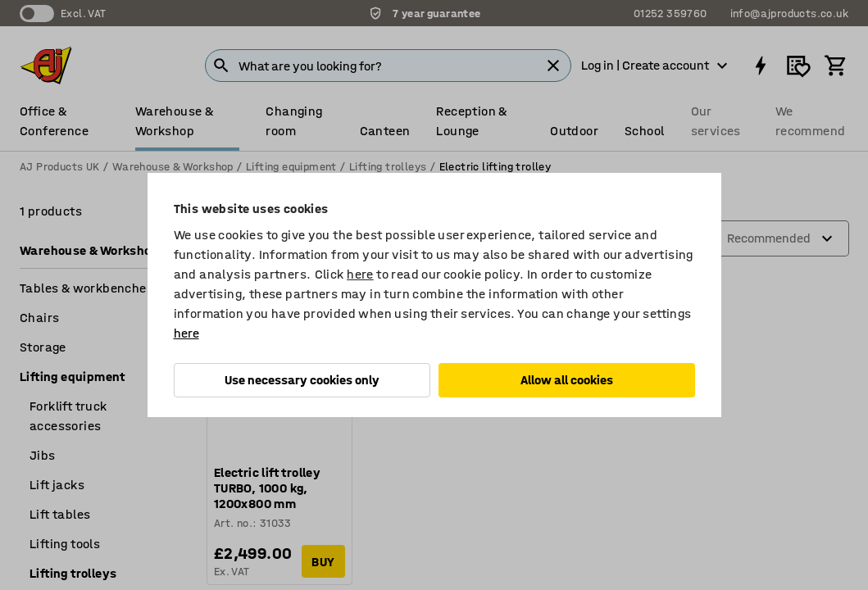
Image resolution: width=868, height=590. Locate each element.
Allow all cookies (567, 380)
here (360, 274)
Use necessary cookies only (302, 380)
